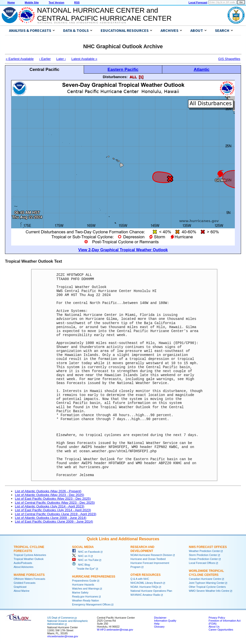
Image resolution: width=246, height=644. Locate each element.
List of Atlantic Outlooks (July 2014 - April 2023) (50, 506)
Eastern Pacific (123, 69)
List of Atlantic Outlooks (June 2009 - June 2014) (51, 518)
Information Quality (165, 621)
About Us (214, 627)
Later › (61, 59)
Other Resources (145, 575)
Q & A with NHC (140, 579)
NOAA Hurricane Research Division (151, 555)
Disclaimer (160, 618)
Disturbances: (115, 77)
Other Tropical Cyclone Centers (207, 587)
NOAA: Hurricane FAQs (144, 587)
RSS (77, 2)
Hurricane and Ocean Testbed (148, 559)
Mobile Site (32, 2)
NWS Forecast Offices (208, 547)
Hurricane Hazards (83, 585)
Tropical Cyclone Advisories (30, 555)
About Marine (21, 591)
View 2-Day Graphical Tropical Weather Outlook (123, 250)
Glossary (159, 627)
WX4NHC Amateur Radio (145, 595)
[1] (141, 77)
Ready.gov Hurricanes (85, 596)
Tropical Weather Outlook (29, 559)
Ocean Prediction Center (203, 559)
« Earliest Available (20, 59)
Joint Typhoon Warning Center (207, 583)
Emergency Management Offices (91, 604)
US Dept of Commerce (61, 618)
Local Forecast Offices (202, 563)
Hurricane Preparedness (94, 577)
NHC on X (81, 556)
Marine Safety (80, 593)
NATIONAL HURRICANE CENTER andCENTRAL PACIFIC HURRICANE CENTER (104, 14)
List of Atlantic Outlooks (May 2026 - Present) (48, 491)
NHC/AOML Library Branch (146, 583)
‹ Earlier (45, 59)
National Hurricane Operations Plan (151, 591)
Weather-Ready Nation (85, 600)
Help (157, 624)
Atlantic (202, 69)
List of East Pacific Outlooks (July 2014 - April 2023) (53, 510)
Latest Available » (84, 59)
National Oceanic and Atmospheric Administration (82, 23)
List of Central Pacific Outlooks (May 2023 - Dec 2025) (55, 503)
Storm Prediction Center (203, 555)
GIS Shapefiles (229, 59)
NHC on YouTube (85, 560)
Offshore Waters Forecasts (29, 579)
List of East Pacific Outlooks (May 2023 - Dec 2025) (53, 499)
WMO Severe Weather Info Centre (209, 591)
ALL (133, 77)
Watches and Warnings (86, 589)
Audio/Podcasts (23, 563)
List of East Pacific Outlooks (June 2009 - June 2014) (54, 521)
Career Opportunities (221, 630)
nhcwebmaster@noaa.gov (63, 636)
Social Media (83, 547)
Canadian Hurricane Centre (205, 579)
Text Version (57, 2)
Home (11, 2)
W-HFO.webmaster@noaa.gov (115, 630)
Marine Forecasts (29, 575)
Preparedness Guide (84, 581)
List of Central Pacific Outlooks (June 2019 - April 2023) (56, 514)
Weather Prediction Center (204, 551)
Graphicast (20, 587)
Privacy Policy (217, 618)
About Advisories (23, 567)
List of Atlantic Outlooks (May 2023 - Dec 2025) (50, 495)
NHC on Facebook (86, 552)
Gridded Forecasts (25, 583)
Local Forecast (198, 2)
